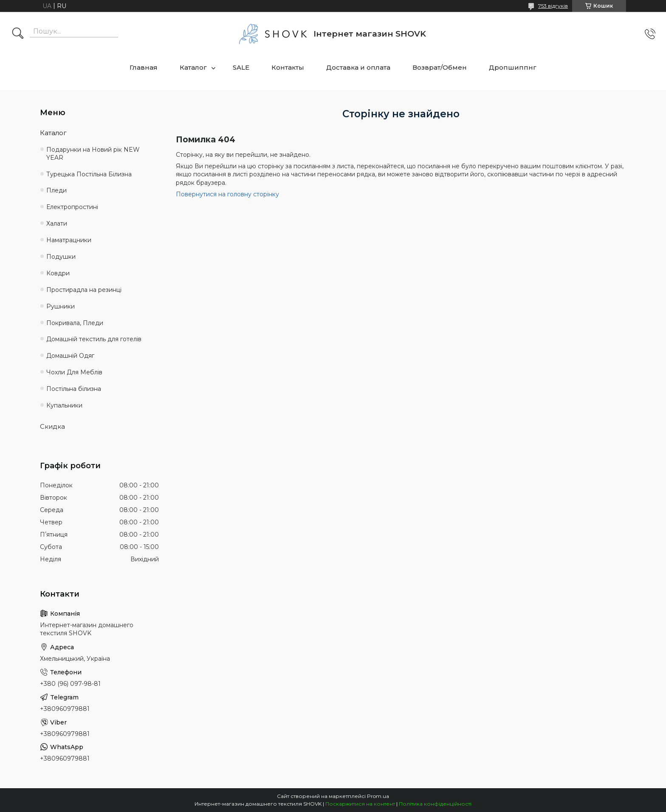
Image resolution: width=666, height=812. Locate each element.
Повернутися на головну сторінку (227, 194)
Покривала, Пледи (75, 323)
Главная (144, 67)
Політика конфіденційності (435, 804)
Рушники (61, 306)
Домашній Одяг (70, 356)
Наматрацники (69, 240)
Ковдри (58, 273)
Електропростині (72, 207)
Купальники (64, 405)
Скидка (52, 426)
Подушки (61, 257)
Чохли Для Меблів (74, 372)
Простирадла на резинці (84, 290)
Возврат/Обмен (440, 67)
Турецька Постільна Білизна (89, 174)
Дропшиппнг (513, 67)
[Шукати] (18, 34)
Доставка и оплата (358, 67)
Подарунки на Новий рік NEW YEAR (93, 154)
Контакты (288, 67)
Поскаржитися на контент (360, 804)
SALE (241, 67)
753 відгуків (553, 6)
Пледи (56, 190)
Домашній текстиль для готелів (94, 339)
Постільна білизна (74, 389)
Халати (57, 224)
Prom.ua (378, 796)
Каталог (193, 67)
